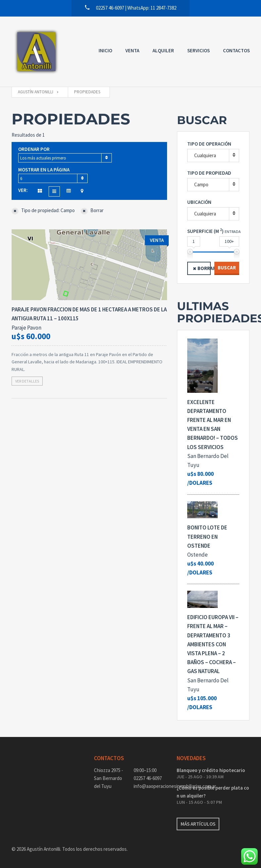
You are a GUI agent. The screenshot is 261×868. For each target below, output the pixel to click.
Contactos (236, 50)
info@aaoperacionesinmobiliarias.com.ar (150, 786)
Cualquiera (205, 155)
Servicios (198, 50)
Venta (132, 50)
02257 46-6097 (148, 778)
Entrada (233, 231)
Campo (201, 184)
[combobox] (65, 158)
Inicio (105, 50)
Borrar (204, 268)
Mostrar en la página (44, 170)
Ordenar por (34, 149)
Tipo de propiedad (209, 173)
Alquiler (163, 50)
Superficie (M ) (205, 231)
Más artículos (198, 824)
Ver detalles (27, 381)
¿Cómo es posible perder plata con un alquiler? (213, 792)
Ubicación (199, 202)
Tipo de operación (209, 144)
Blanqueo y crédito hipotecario (211, 770)
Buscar (227, 268)
